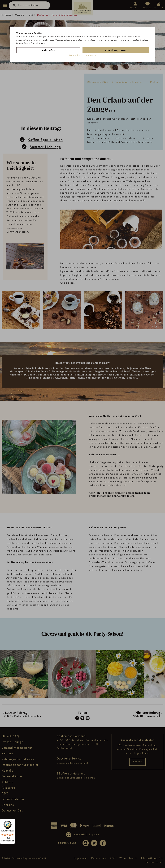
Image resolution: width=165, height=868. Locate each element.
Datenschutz (76, 55)
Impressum (90, 55)
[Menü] (13, 821)
